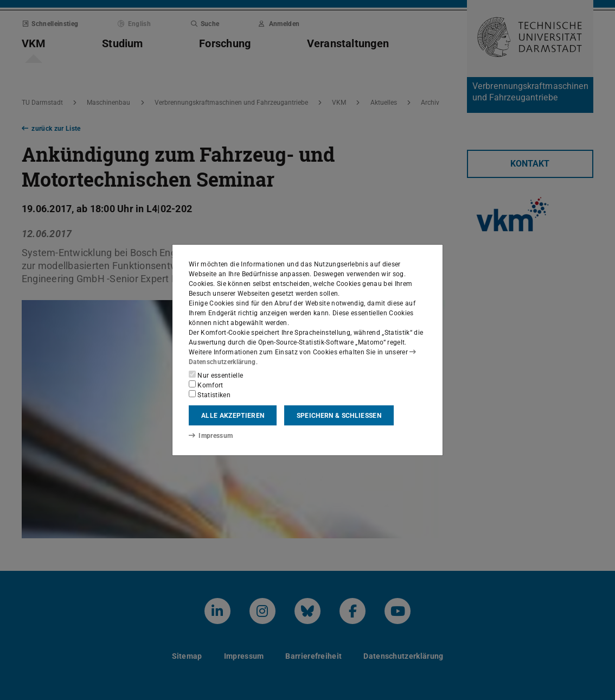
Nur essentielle (216, 375)
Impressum (211, 436)
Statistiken (210, 394)
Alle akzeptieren (233, 416)
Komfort (206, 385)
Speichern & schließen (339, 416)
